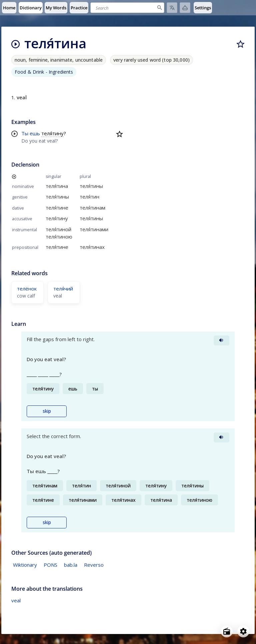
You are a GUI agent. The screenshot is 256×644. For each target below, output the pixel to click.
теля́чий (63, 289)
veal (16, 600)
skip (47, 411)
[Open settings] (243, 631)
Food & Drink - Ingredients (44, 72)
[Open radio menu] (227, 631)
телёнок (27, 289)
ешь (35, 133)
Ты (25, 133)
